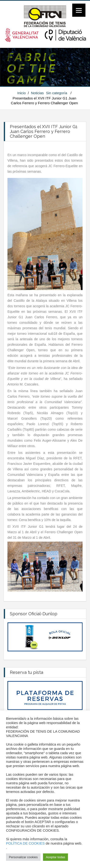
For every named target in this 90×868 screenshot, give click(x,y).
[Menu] (79, 10)
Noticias (37, 93)
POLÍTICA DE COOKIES (25, 843)
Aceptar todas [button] (55, 857)
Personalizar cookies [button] (23, 857)
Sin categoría (57, 93)
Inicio (21, 93)
